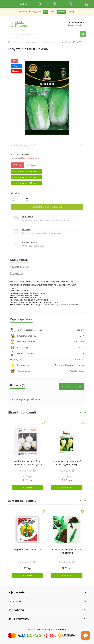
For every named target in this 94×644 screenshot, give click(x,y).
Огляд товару (19, 260)
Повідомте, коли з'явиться (47, 207)
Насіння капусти (48, 42)
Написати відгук (71, 387)
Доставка (28, 216)
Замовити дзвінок (76, 25)
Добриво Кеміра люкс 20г (27, 550)
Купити (27, 488)
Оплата (26, 229)
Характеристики (20, 267)
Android (61, 12)
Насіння (17, 42)
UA (21, 4)
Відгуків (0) (16, 273)
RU (26, 4)
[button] (55, 4)
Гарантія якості (31, 242)
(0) (35, 145)
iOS (46, 12)
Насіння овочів (31, 42)
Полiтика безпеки (59, 629)
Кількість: (16, 193)
